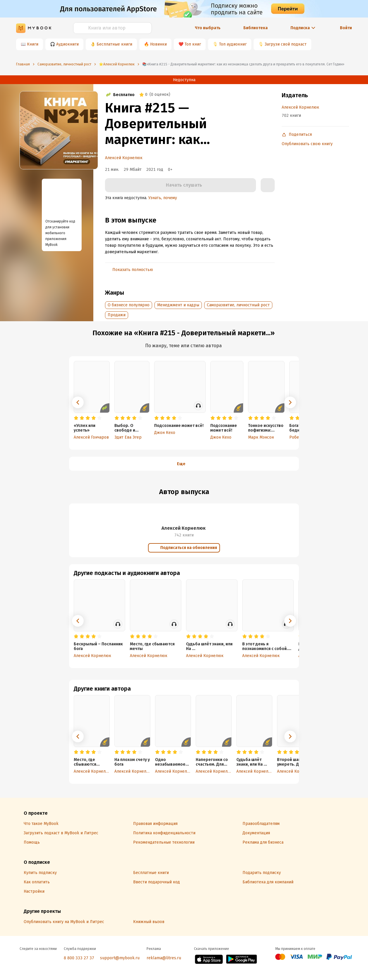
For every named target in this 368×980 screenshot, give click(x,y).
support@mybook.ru (120, 958)
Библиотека (256, 28)
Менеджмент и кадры (178, 305)
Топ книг (193, 44)
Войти (346, 28)
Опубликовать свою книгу (307, 144)
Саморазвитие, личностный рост (238, 305)
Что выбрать (208, 28)
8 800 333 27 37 (79, 958)
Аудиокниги (67, 44)
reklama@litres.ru (164, 958)
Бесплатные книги (114, 44)
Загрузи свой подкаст (286, 44)
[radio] (76, 418)
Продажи (117, 315)
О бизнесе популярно (129, 305)
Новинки (158, 44)
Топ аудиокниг (233, 44)
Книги (33, 44)
